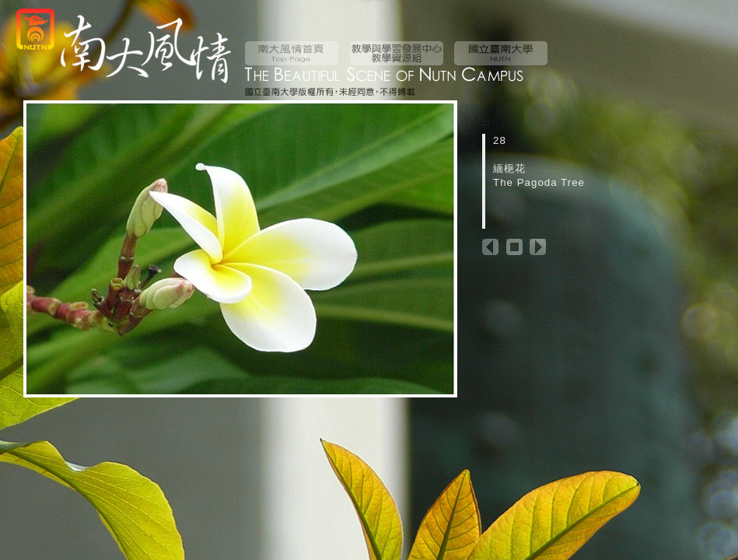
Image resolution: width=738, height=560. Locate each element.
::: (241, 34)
